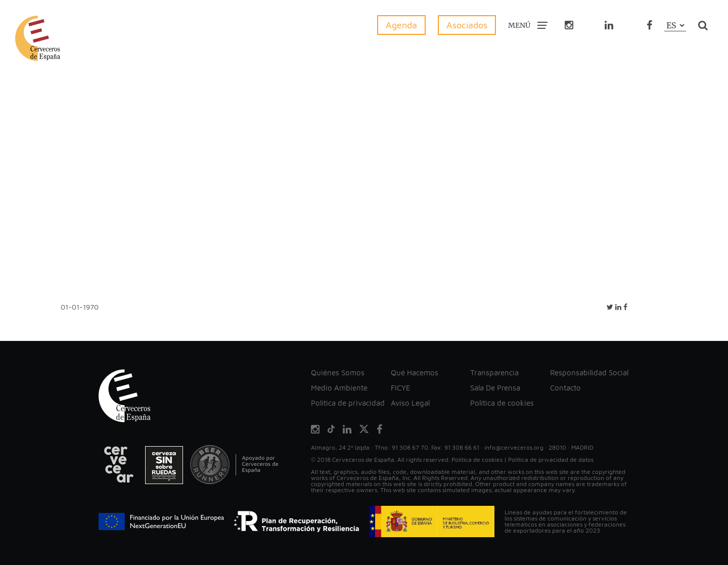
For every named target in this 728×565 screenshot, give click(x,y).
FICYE (401, 388)
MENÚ (528, 25)
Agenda (401, 25)
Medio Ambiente (339, 388)
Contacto (565, 388)
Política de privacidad (348, 403)
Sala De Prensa (495, 388)
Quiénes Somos (338, 373)
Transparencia (494, 373)
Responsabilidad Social (589, 373)
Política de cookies (502, 403)
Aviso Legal (410, 403)
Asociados (467, 25)
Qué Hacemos (415, 373)
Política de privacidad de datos (551, 460)
